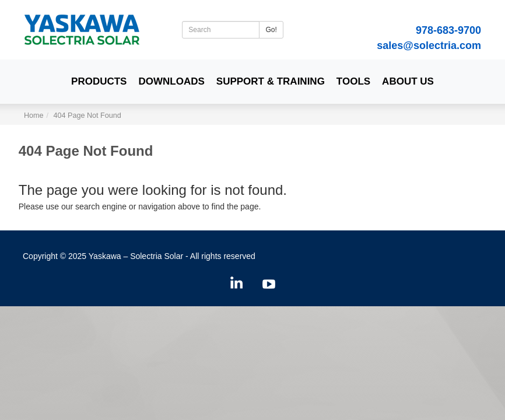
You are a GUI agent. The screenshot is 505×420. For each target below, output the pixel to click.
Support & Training (271, 81)
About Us (408, 81)
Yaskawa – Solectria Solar (136, 256)
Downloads (171, 81)
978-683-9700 (448, 30)
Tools (353, 81)
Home (34, 116)
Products (99, 81)
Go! (271, 30)
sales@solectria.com (429, 45)
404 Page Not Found (87, 116)
